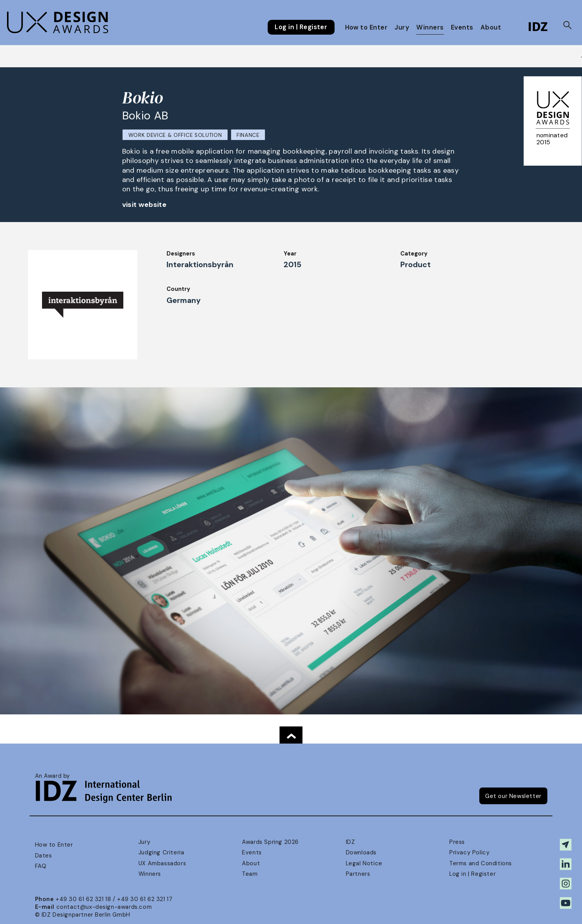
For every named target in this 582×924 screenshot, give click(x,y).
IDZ (351, 842)
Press (457, 842)
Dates (44, 856)
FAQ (41, 866)
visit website (145, 205)
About (491, 27)
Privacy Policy (469, 852)
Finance (248, 135)
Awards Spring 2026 (270, 842)
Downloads (361, 852)
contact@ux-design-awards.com (104, 907)
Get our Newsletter (513, 796)
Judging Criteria (161, 852)
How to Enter (366, 27)
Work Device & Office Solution (175, 135)
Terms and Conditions (481, 863)
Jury (402, 27)
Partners (358, 874)
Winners (430, 27)
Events (462, 27)
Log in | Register (301, 27)
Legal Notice (364, 863)
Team (250, 874)
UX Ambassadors (162, 863)
